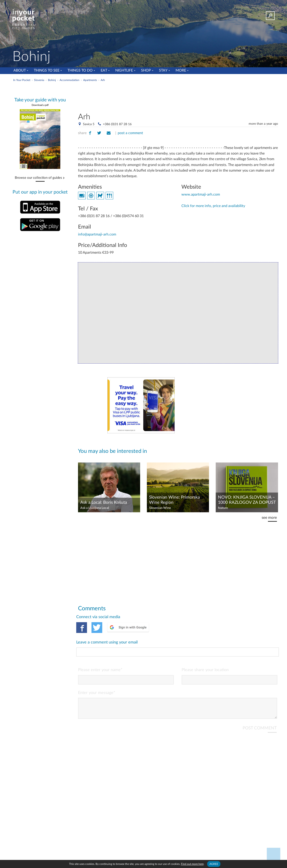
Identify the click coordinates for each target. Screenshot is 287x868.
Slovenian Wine (160, 508)
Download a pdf (40, 105)
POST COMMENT (260, 710)
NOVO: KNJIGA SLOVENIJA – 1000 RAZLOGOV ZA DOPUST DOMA (247, 500)
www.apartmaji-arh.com (201, 194)
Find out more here (192, 864)
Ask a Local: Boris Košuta (104, 503)
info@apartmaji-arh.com (97, 234)
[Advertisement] (178, 96)
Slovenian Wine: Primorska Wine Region (174, 500)
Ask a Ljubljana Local (95, 508)
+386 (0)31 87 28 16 (117, 124)
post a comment (130, 133)
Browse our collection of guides (38, 178)
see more (269, 518)
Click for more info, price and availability (213, 206)
